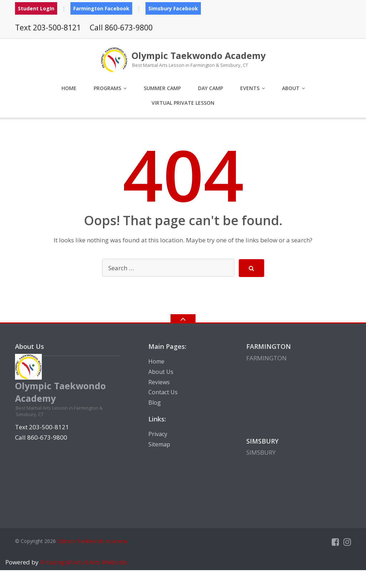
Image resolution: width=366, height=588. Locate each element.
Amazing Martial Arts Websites (83, 562)
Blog (155, 402)
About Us (161, 372)
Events (250, 88)
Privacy (158, 434)
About (291, 88)
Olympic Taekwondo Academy (92, 541)
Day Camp (211, 88)
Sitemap (159, 444)
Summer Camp (162, 88)
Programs (107, 88)
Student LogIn (36, 8)
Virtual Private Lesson (183, 103)
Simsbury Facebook (173, 8)
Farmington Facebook (101, 8)
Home (69, 88)
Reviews (159, 382)
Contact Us (163, 392)
